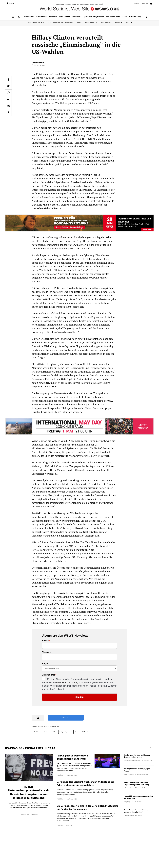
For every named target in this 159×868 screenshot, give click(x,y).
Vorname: (47, 652)
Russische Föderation (82, 732)
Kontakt (136, 4)
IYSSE (79, 23)
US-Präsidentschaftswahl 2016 (44, 732)
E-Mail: (45, 641)
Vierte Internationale (35, 23)
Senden (79, 697)
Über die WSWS (106, 23)
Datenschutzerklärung (67, 682)
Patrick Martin (38, 63)
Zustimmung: (49, 675)
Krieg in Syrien (65, 732)
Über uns (144, 4)
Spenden (129, 23)
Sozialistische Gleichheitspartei (60, 23)
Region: (46, 663)
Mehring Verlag (91, 23)
